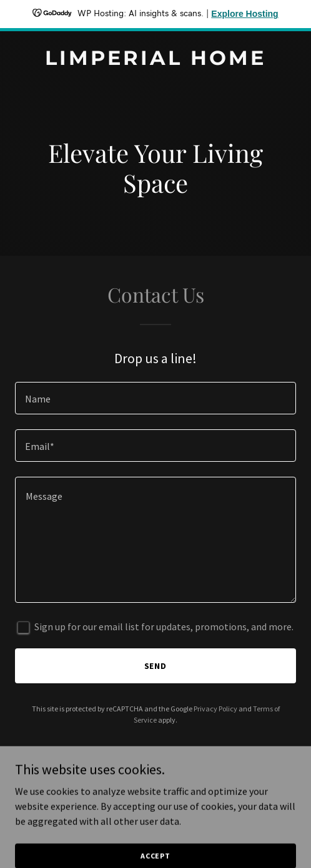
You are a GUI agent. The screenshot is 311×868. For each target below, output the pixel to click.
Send (156, 666)
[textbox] (155, 398)
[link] (155, 61)
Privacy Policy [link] (215, 709)
